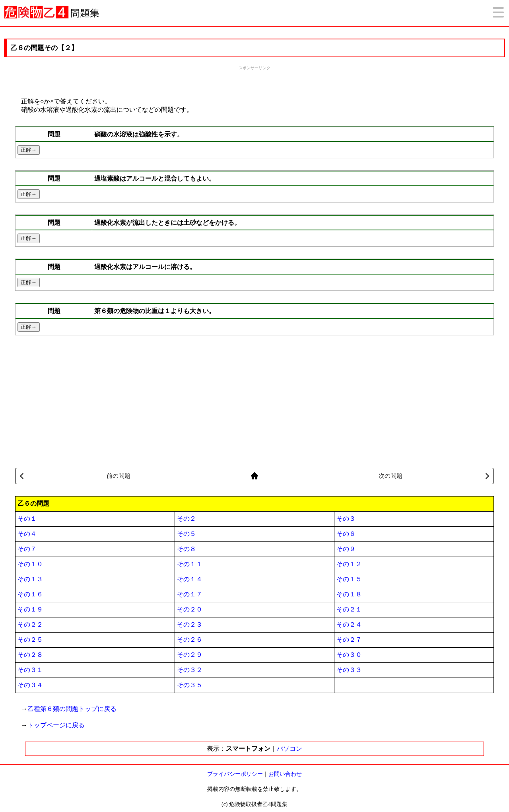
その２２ (30, 624)
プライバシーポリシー (235, 774)
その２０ (190, 609)
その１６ (30, 594)
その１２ (349, 564)
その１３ (30, 579)
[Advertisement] (254, 81)
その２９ (190, 655)
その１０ (30, 564)
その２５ (30, 640)
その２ (187, 519)
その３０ (349, 655)
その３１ (30, 670)
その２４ (349, 624)
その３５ (190, 685)
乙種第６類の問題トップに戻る (72, 709)
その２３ (190, 624)
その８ (187, 549)
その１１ (190, 564)
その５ (187, 534)
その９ (346, 549)
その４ (27, 534)
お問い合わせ (285, 774)
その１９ (30, 609)
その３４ (30, 685)
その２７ (349, 640)
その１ (27, 519)
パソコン (289, 749)
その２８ (30, 655)
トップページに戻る (56, 725)
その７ (27, 549)
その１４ (190, 579)
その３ (346, 519)
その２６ (190, 640)
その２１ (349, 609)
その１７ (190, 594)
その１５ (349, 579)
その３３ (349, 670)
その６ (346, 534)
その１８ (349, 594)
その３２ (190, 670)
